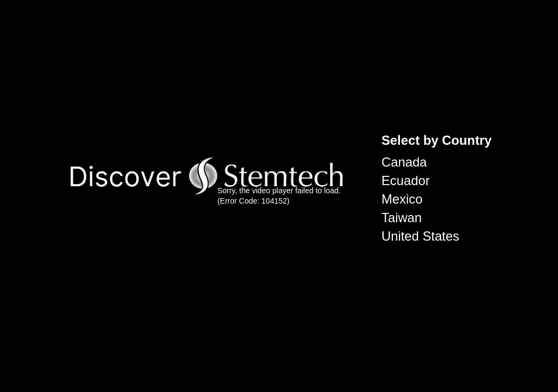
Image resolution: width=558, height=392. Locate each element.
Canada (404, 162)
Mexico (402, 199)
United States (420, 236)
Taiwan (402, 218)
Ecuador (406, 180)
